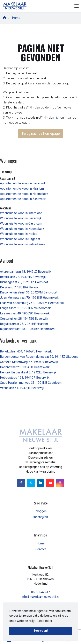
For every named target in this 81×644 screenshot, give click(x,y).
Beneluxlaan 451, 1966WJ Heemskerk (26, 351)
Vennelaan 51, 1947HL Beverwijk (22, 388)
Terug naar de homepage (41, 133)
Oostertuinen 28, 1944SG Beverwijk (24, 319)
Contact (41, 549)
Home (40, 543)
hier (57, 118)
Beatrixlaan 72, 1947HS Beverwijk (23, 277)
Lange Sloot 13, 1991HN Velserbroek (25, 308)
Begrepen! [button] (41, 631)
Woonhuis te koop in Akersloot (21, 213)
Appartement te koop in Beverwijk (23, 183)
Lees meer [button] (45, 621)
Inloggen (41, 511)
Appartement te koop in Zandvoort (23, 199)
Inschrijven (41, 517)
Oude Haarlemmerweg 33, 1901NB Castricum (31, 383)
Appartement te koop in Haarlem (22, 189)
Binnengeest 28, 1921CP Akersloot (24, 282)
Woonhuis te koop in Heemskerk (22, 229)
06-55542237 (40, 592)
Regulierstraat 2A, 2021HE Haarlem (24, 324)
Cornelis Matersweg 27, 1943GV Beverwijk (29, 362)
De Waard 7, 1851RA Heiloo (19, 287)
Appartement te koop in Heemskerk (24, 194)
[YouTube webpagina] (50, 483)
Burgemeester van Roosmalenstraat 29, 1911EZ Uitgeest (39, 357)
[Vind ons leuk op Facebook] (21, 483)
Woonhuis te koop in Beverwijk (21, 218)
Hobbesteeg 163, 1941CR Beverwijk (25, 378)
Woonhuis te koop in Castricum (21, 223)
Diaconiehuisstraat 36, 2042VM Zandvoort (29, 292)
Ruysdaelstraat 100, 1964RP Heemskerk (28, 329)
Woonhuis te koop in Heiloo (19, 234)
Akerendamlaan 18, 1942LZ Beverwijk (26, 272)
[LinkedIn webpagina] (40, 483)
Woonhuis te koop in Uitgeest (20, 239)
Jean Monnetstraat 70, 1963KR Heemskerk (29, 298)
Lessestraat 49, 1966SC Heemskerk (25, 313)
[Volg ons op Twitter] (31, 483)
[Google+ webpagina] (60, 483)
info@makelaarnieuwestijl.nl (40, 597)
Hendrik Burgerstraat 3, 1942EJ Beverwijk (28, 372)
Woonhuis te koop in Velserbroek (23, 244)
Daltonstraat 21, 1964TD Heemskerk (25, 367)
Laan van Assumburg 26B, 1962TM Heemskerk (32, 303)
